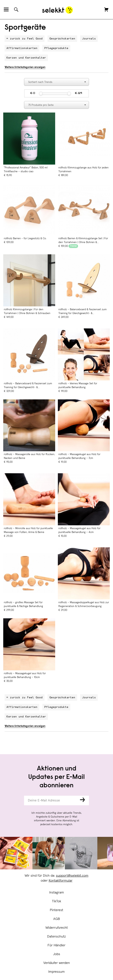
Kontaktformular (61, 881)
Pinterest (56, 910)
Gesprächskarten (62, 39)
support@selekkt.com (72, 876)
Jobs (57, 954)
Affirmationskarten (22, 48)
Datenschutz (56, 937)
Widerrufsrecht (57, 928)
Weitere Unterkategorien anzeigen (25, 67)
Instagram (57, 893)
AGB (57, 919)
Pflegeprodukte (56, 48)
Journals (89, 39)
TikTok (56, 901)
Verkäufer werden (57, 963)
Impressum (56, 972)
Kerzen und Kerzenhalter (26, 58)
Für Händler (56, 945)
